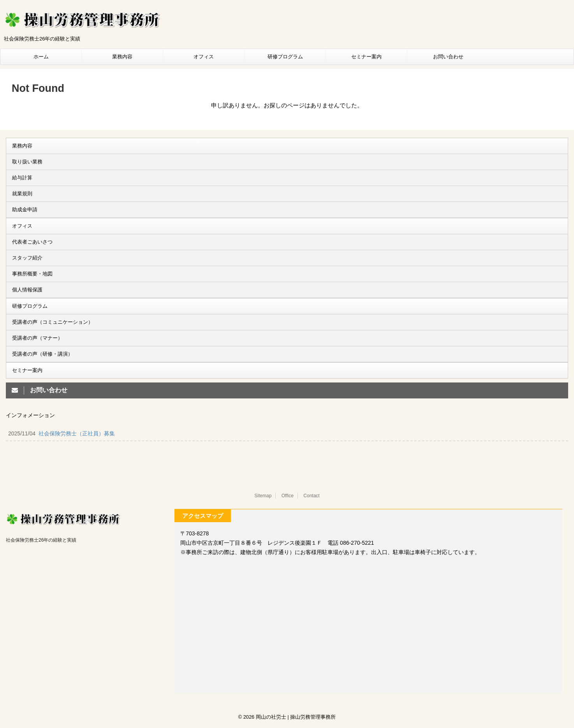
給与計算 (22, 178)
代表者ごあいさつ (32, 242)
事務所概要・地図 (32, 274)
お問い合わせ (448, 57)
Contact (311, 496)
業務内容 (122, 57)
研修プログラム (285, 57)
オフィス (204, 57)
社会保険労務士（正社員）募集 (77, 433)
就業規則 (22, 194)
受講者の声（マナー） (37, 338)
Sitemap (263, 496)
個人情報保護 (27, 290)
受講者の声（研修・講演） (42, 354)
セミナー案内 (366, 57)
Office (288, 496)
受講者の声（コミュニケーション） (53, 322)
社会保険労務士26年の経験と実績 (41, 540)
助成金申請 (25, 210)
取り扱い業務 (27, 162)
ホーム (41, 57)
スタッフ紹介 (27, 258)
